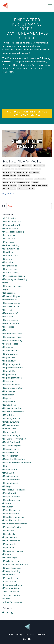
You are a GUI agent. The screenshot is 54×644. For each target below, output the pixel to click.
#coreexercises (10, 269)
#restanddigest (10, 483)
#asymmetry (9, 238)
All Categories (9, 218)
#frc (5, 330)
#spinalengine (9, 537)
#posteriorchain (10, 456)
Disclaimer (30, 634)
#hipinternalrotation (23, 169)
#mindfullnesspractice (13, 412)
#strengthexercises (12, 568)
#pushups (29, 179)
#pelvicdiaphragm (11, 435)
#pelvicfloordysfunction (14, 439)
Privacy (19, 634)
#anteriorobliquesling (13, 232)
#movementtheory (11, 425)
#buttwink (8, 262)
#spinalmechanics (11, 541)
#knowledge (9, 391)
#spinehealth (9, 544)
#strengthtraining (11, 571)
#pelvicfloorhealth (11, 442)
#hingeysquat (9, 361)
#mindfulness (9, 415)
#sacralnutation (10, 493)
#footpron (8, 317)
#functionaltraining (12, 340)
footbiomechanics (11, 595)
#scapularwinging (9, 182)
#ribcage (7, 486)
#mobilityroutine (23, 176)
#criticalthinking (11, 272)
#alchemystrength (11, 225)
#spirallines (8, 547)
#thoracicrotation (11, 588)
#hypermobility (34, 172)
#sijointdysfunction (12, 527)
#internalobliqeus (11, 384)
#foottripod (8, 327)
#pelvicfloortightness (13, 446)
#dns (5, 283)
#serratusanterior (23, 182)
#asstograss (9, 235)
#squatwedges (10, 558)
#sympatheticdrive (12, 578)
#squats (7, 554)
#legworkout (9, 401)
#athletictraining (11, 245)
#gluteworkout (8, 169)
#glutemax (8, 347)
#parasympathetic (11, 432)
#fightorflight (9, 300)
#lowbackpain (9, 405)
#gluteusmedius (10, 351)
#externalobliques (11, 296)
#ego (5, 289)
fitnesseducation (11, 592)
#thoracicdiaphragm (12, 585)
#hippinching (7, 172)
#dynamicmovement (12, 286)
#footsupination (11, 323)
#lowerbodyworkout (13, 408)
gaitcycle (7, 598)
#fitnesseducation (11, 303)
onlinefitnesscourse (12, 602)
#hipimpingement (11, 364)
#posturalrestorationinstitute (13, 179)
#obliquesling (9, 429)
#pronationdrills (10, 469)
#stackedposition (11, 561)
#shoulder (35, 182)
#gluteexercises (39, 166)
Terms (10, 634)
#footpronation (10, 320)
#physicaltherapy (11, 449)
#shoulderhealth (24, 185)
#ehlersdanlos (27, 166)
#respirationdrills (11, 480)
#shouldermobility (9, 189)
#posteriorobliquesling (14, 459)
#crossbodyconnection (14, 276)
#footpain (7, 310)
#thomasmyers (10, 581)
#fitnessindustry (11, 306)
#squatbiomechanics (13, 551)
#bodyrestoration (11, 249)
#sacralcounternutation (14, 490)
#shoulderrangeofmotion (26, 189)
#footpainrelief (10, 313)
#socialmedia (9, 534)
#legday (7, 398)
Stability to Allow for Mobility (22, 161)
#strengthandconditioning (15, 564)
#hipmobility (36, 169)
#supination (9, 575)
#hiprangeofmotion (21, 172)
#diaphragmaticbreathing (12, 166)
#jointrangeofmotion (13, 388)
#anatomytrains (10, 228)
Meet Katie (42, 634)
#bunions (7, 259)
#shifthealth (9, 503)
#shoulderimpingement (40, 185)
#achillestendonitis (12, 221)
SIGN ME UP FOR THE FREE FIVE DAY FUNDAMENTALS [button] (27, 113)
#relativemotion (40, 179)
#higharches (9, 357)
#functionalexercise (12, 334)
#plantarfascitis (10, 452)
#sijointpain (8, 530)
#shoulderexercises (10, 185)
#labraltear (8, 395)
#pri (5, 466)
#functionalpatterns (12, 337)
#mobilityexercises (9, 176)
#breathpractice (10, 255)
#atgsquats (8, 242)
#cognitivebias (10, 266)
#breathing (8, 252)
